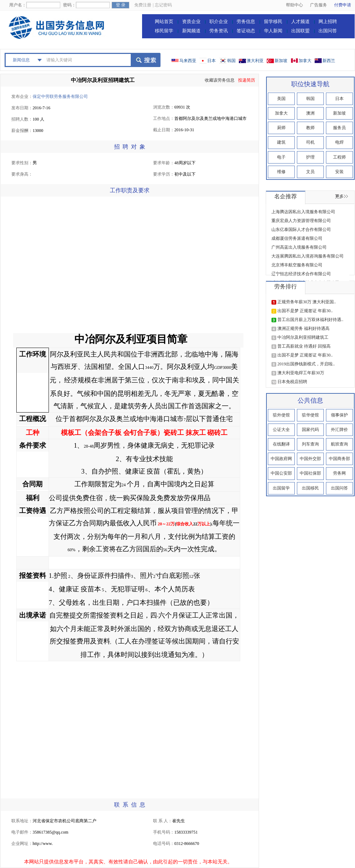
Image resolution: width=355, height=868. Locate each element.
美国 (281, 99)
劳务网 (339, 473)
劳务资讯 (219, 31)
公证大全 (281, 430)
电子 (281, 157)
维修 (281, 172)
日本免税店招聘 (292, 382)
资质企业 (191, 21)
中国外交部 (310, 459)
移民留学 (164, 31)
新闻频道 (191, 31)
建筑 (281, 142)
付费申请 (343, 5)
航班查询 (339, 444)
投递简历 (247, 80)
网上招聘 (328, 21)
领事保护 (339, 415)
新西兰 (329, 61)
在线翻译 (281, 444)
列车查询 (310, 444)
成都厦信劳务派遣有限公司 (297, 238)
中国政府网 (281, 459)
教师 (310, 128)
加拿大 (305, 61)
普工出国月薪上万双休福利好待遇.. (310, 320)
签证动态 (246, 31)
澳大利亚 (255, 61)
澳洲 (310, 113)
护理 (310, 157)
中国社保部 (310, 473)
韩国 (231, 61)
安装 (339, 172)
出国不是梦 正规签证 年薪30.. (305, 311)
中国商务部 (339, 459)
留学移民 (273, 21)
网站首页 (164, 21)
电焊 (339, 142)
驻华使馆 (310, 415)
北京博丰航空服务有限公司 (297, 265)
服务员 (339, 128)
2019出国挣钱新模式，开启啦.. (306, 364)
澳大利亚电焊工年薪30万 (301, 373)
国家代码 (310, 430)
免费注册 (143, 5)
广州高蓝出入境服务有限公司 (299, 247)
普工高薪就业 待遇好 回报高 (304, 346)
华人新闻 (273, 31)
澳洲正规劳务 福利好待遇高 (303, 328)
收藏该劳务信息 (220, 80)
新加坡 (281, 61)
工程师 (339, 157)
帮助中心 (294, 5)
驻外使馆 (281, 415)
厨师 (281, 128)
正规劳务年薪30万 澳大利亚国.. (307, 302)
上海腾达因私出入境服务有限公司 (303, 212)
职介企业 (219, 21)
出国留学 (281, 488)
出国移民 (310, 488)
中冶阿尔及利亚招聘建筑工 (103, 80)
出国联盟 (300, 31)
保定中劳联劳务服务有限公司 (60, 96)
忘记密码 (163, 5)
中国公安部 (281, 473)
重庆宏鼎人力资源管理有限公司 (301, 221)
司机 (310, 142)
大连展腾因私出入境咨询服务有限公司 (308, 256)
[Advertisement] (67, 267)
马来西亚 (188, 61)
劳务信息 (246, 21)
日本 (212, 61)
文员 (310, 172)
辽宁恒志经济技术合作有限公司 (301, 274)
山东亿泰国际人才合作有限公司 (301, 230)
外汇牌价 (339, 430)
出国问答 (328, 31)
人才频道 (300, 21)
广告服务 (319, 5)
